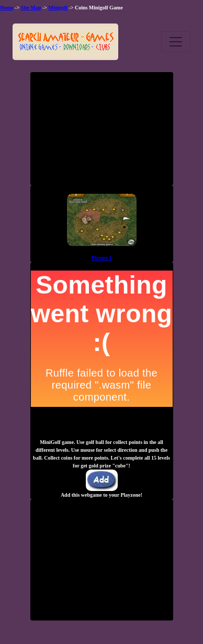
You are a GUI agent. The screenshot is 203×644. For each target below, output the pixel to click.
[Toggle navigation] (176, 42)
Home (7, 8)
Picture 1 (101, 258)
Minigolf (58, 8)
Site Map (31, 8)
